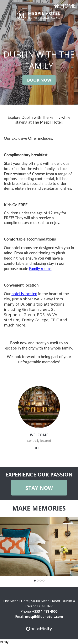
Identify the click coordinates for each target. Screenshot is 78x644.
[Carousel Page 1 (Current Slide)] (36, 448)
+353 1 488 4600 (45, 611)
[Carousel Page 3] (42, 448)
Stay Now (39, 488)
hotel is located (24, 294)
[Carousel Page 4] (43, 581)
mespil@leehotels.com (44, 617)
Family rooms (40, 269)
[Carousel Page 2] (39, 448)
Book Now (39, 80)
